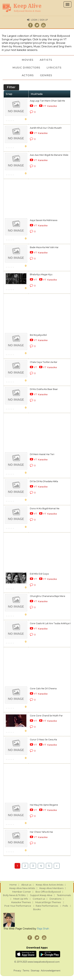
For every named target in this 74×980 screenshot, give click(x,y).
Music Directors (26, 68)
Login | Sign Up (39, 20)
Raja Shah (43, 929)
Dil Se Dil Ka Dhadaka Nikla (44, 481)
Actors (28, 75)
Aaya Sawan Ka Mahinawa (44, 220)
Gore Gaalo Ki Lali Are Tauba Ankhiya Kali (52, 623)
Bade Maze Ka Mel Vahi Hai (44, 247)
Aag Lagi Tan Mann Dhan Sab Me (47, 101)
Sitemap (35, 970)
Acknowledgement (51, 970)
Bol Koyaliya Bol (38, 335)
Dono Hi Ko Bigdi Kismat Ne (45, 508)
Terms (26, 970)
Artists (46, 60)
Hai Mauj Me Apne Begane (44, 805)
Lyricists (54, 68)
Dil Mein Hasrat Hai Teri (42, 454)
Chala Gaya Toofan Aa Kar (44, 362)
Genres (46, 75)
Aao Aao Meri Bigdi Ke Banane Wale (49, 155)
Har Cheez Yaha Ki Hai (41, 832)
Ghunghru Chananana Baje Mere (48, 596)
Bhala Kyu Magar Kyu (41, 274)
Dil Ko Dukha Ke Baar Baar (44, 389)
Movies (28, 60)
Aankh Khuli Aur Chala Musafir (46, 128)
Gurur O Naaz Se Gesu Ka (43, 740)
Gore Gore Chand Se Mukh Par (46, 716)
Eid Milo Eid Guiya (39, 574)
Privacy (17, 970)
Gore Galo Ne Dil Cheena (43, 688)
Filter (11, 87)
